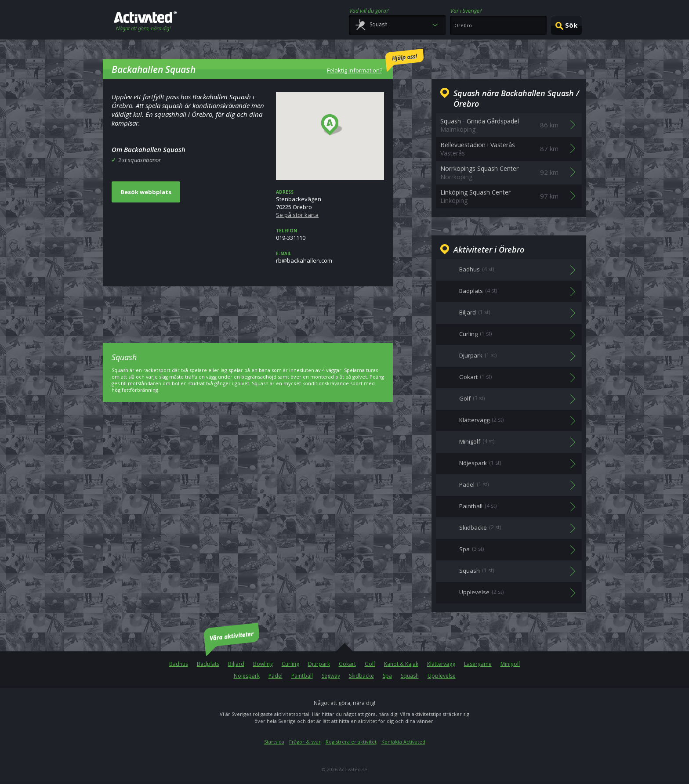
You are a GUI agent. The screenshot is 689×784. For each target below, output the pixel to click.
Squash (410, 676)
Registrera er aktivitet (351, 742)
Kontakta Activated (403, 742)
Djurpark (319, 664)
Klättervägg (441, 664)
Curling (290, 664)
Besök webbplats (146, 192)
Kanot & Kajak (401, 664)
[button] (332, 125)
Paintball (302, 676)
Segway (331, 676)
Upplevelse (442, 676)
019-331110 (330, 235)
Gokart (347, 664)
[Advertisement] (248, 308)
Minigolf (510, 664)
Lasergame (478, 664)
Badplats (208, 664)
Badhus (179, 664)
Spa (387, 676)
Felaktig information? (375, 61)
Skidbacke (361, 676)
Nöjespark (247, 676)
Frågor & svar (305, 742)
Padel (276, 676)
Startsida (274, 742)
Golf (370, 664)
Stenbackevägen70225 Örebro (330, 204)
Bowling (263, 664)
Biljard (236, 664)
